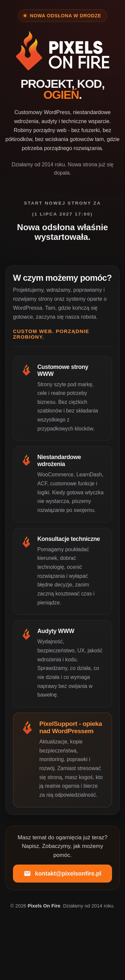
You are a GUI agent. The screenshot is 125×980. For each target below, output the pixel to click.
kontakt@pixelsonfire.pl (62, 874)
